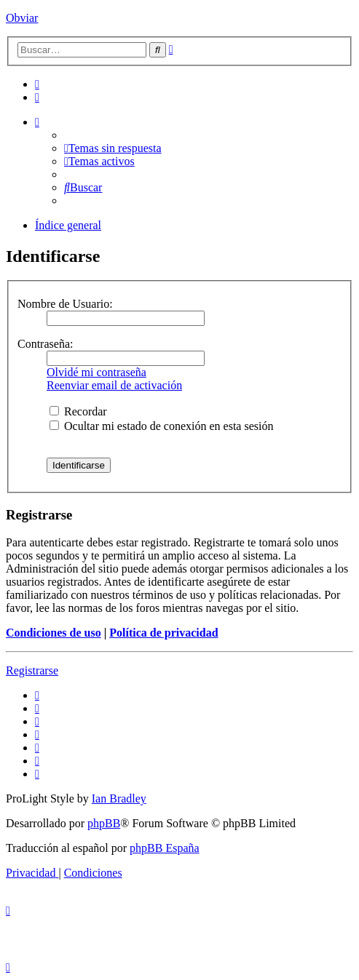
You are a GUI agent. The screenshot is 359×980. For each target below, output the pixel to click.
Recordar (78, 411)
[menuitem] (37, 84)
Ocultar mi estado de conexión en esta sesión (161, 426)
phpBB (104, 823)
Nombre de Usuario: (65, 304)
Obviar (22, 18)
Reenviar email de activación (114, 385)
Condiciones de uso (54, 633)
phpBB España (165, 848)
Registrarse (32, 670)
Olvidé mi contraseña (96, 372)
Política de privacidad (163, 633)
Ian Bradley (119, 798)
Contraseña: (45, 344)
